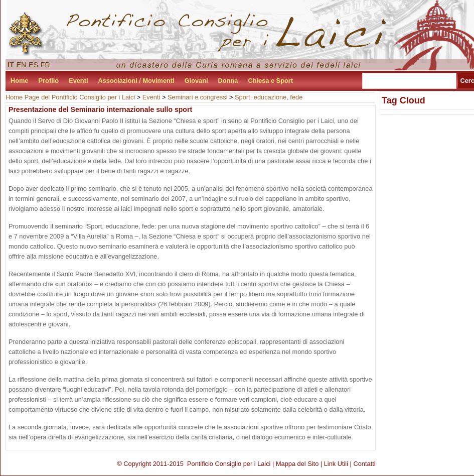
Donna (228, 81)
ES (33, 65)
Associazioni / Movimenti (136, 81)
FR (45, 65)
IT (11, 65)
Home (20, 81)
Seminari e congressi (198, 97)
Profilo (49, 81)
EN (22, 65)
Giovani (196, 81)
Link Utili (336, 464)
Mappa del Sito (297, 464)
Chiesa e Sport (270, 81)
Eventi (78, 81)
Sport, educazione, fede (269, 97)
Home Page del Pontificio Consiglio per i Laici (70, 97)
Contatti (365, 464)
